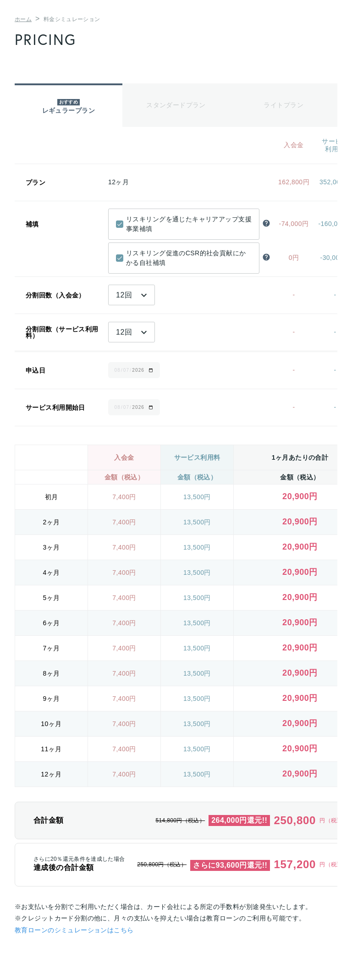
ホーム (23, 19)
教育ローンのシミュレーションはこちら (74, 930)
